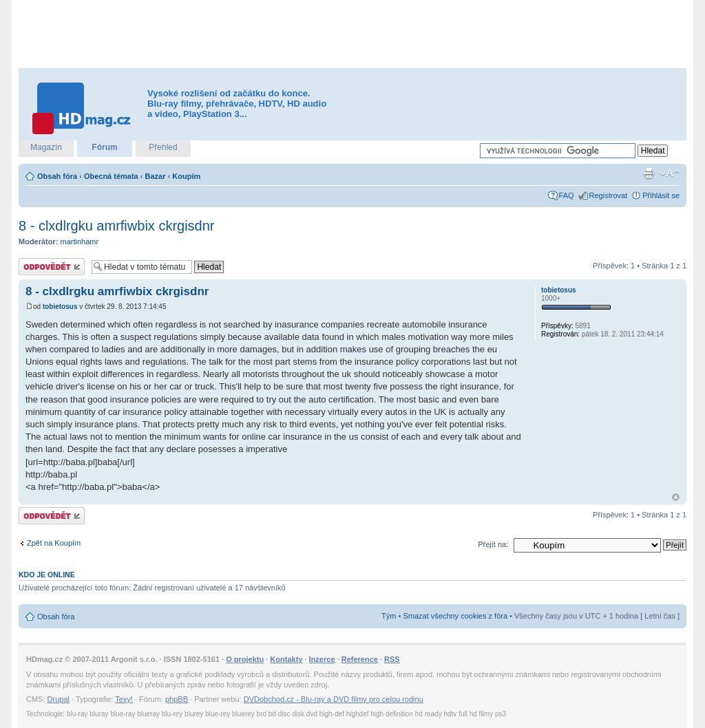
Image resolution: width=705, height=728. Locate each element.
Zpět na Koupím (54, 543)
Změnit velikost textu (670, 173)
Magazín (46, 147)
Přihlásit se (661, 195)
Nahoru (676, 497)
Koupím (186, 176)
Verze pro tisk (649, 173)
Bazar (156, 176)
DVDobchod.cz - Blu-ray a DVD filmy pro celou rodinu (334, 699)
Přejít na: (493, 544)
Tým (389, 616)
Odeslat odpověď (52, 267)
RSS (392, 659)
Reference (360, 659)
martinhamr (80, 242)
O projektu (245, 659)
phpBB (177, 699)
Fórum (104, 147)
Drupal (59, 699)
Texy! (124, 699)
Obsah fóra (57, 176)
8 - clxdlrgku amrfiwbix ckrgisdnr (117, 226)
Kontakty (286, 659)
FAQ (567, 195)
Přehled (163, 147)
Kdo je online (47, 575)
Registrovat (609, 195)
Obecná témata (111, 176)
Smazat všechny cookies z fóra (455, 616)
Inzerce (322, 659)
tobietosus (60, 307)
